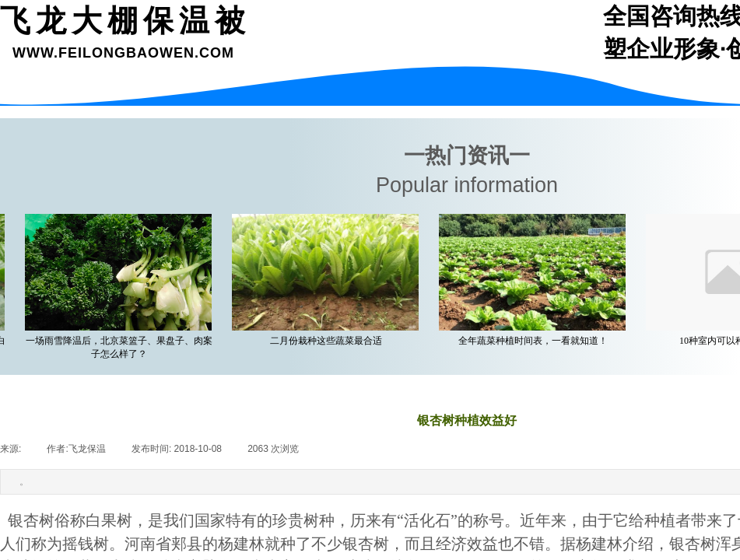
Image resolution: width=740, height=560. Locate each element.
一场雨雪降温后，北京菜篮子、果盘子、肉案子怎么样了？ (122, 347)
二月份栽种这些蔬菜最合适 (329, 341)
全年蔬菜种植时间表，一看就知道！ (536, 341)
